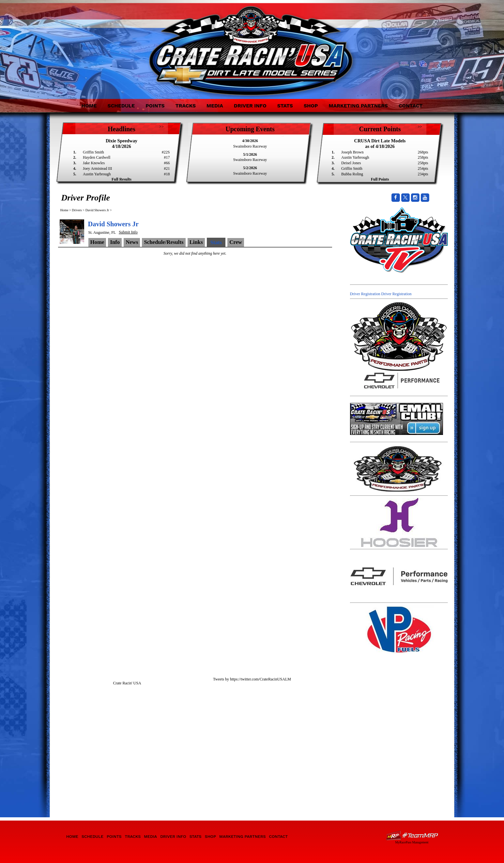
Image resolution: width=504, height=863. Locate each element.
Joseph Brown (352, 152)
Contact (411, 106)
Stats (285, 106)
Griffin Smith (93, 152)
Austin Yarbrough (97, 174)
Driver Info (250, 106)
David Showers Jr (97, 210)
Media (215, 106)
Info (115, 242)
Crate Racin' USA (127, 683)
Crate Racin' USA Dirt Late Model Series (116, 45)
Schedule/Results (164, 242)
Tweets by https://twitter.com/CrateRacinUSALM (252, 679)
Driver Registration (365, 294)
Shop (311, 106)
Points (155, 106)
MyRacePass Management (412, 842)
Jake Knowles (94, 163)
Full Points (380, 179)
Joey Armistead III (97, 168)
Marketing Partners (358, 106)
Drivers (77, 210)
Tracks (186, 106)
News (132, 242)
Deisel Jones (351, 163)
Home (89, 106)
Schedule (121, 106)
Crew (236, 242)
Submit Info (128, 232)
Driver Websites (412, 835)
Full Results (122, 179)
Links (196, 242)
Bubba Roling (352, 174)
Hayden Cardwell (97, 157)
